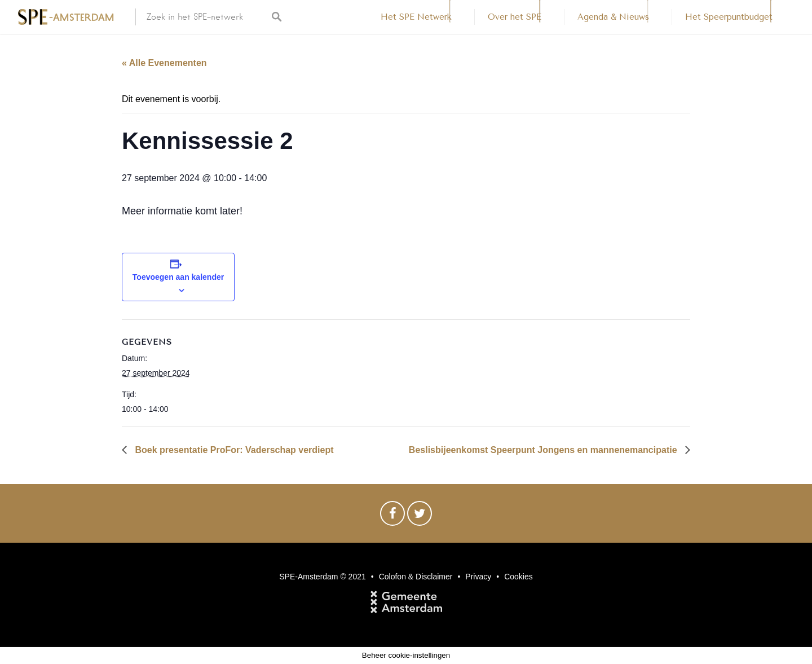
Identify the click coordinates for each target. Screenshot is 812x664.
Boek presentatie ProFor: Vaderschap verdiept (233, 450)
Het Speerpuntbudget (729, 17)
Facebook (392, 516)
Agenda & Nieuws (613, 17)
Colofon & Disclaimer (416, 577)
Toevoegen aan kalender (178, 277)
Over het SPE (515, 17)
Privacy (478, 577)
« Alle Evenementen (164, 63)
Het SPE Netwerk (416, 17)
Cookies (518, 577)
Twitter (420, 516)
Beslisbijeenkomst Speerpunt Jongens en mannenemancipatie (544, 450)
